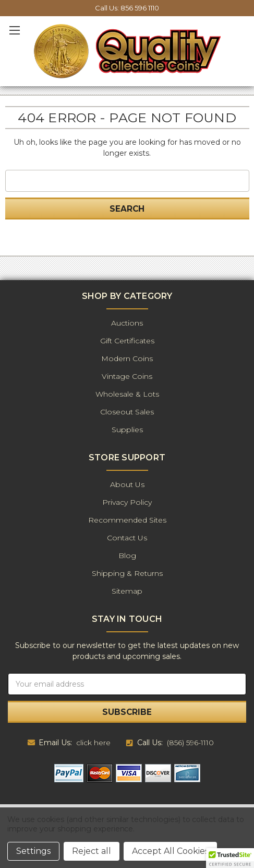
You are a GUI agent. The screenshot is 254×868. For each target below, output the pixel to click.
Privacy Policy (127, 502)
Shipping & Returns (127, 573)
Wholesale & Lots (127, 394)
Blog (127, 555)
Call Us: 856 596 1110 (127, 8)
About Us (127, 484)
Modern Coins (127, 358)
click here (93, 743)
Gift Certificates (127, 341)
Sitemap (127, 591)
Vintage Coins (127, 376)
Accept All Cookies (170, 851)
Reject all (92, 851)
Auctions (127, 323)
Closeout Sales (127, 412)
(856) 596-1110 (190, 743)
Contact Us (127, 538)
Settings (33, 851)
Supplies (127, 430)
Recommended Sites (127, 520)
